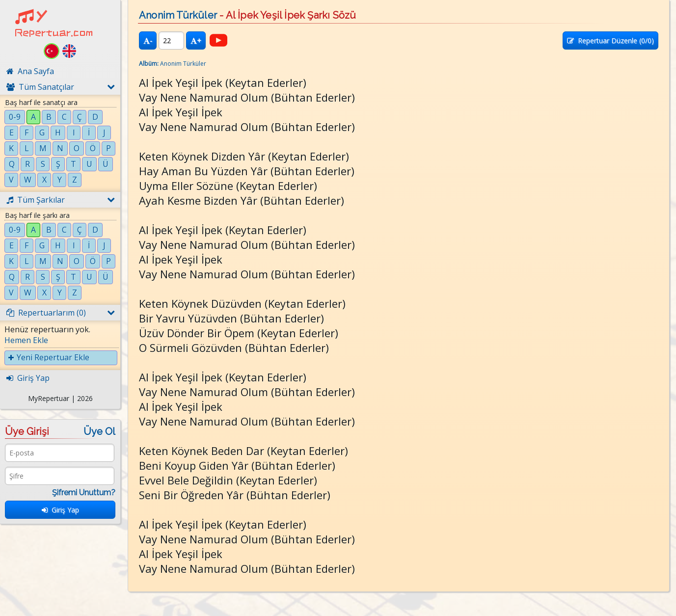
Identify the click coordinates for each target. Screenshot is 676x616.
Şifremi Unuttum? (84, 493)
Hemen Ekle (26, 340)
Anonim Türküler (178, 15)
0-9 (15, 117)
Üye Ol (99, 431)
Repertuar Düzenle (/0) (610, 40)
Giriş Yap (60, 510)
